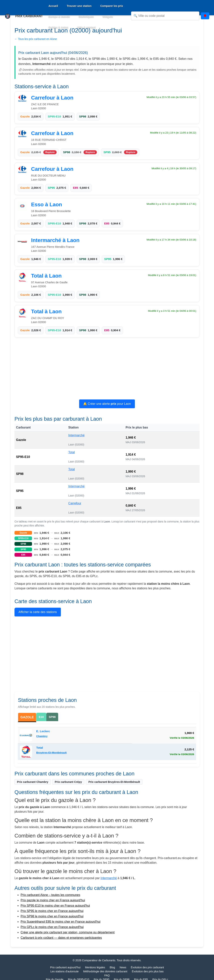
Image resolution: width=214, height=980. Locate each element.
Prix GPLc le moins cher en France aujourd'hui (52, 927)
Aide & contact (86, 27)
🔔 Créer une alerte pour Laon (107, 404)
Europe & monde (59, 17)
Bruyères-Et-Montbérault (51, 753)
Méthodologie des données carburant (105, 972)
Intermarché (76, 435)
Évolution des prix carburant (147, 968)
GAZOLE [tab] (27, 717)
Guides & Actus (58, 27)
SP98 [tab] (53, 717)
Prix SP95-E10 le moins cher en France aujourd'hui (55, 906)
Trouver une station (79, 6)
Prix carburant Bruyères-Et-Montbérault (114, 782)
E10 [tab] (42, 717)
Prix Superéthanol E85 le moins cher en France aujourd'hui (60, 922)
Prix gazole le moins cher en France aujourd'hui (53, 901)
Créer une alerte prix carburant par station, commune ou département (68, 933)
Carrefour (75, 503)
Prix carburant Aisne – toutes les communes (50, 895)
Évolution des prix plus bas (148, 972)
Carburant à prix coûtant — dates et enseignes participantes (61, 938)
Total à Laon (46, 276)
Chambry (42, 736)
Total (72, 452)
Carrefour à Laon (52, 98)
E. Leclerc (43, 732)
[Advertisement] (107, 369)
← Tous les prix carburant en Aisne (36, 39)
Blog (112, 968)
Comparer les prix (112, 6)
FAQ (107, 976)
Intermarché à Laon (55, 240)
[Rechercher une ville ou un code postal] (165, 16)
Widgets (108, 17)
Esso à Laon (47, 205)
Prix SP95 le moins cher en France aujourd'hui (52, 911)
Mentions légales (95, 968)
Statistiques (86, 17)
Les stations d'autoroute (64, 972)
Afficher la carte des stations (38, 612)
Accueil (53, 6)
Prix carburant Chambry (33, 782)
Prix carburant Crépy (68, 782)
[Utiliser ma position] (205, 16)
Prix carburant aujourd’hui (65, 968)
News (123, 968)
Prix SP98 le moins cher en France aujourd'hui (52, 917)
